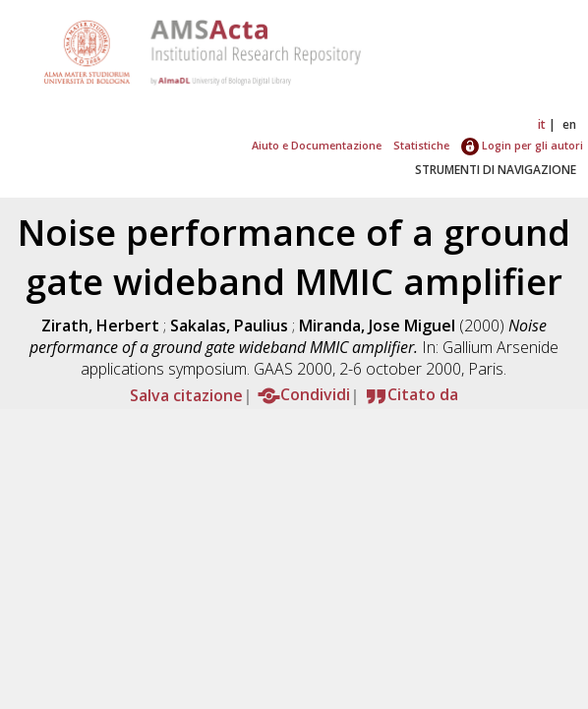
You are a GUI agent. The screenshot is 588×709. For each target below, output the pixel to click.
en (569, 124)
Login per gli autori (522, 145)
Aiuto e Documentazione (317, 145)
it (542, 124)
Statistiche (421, 145)
